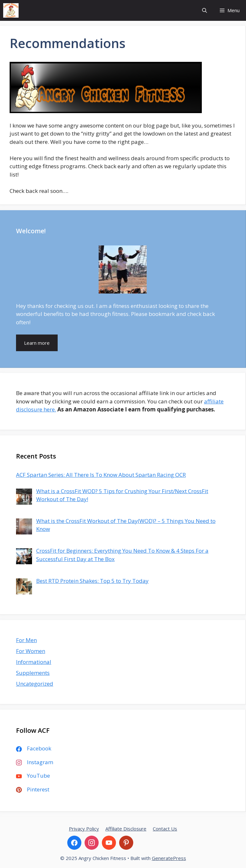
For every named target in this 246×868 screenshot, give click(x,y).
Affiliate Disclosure (126, 829)
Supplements (33, 673)
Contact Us (165, 829)
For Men (26, 640)
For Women (31, 651)
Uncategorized (35, 684)
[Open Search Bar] (205, 10)
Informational (34, 662)
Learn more (37, 343)
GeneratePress (169, 858)
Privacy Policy (84, 829)
